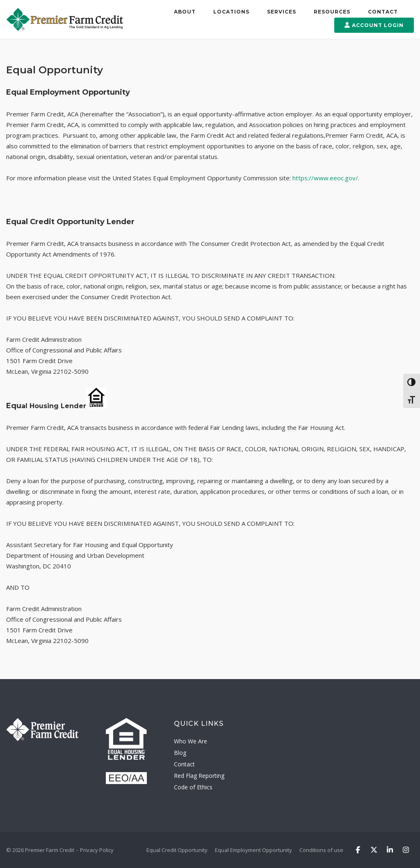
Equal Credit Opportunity (177, 850)
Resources (332, 12)
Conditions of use (321, 850)
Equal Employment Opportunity (253, 850)
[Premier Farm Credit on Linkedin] (390, 850)
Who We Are (191, 741)
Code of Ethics (193, 787)
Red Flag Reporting (199, 776)
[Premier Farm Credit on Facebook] (358, 850)
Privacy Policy (97, 850)
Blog (180, 753)
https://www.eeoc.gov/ (324, 178)
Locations (231, 12)
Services (282, 12)
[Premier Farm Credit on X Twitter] (374, 850)
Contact (383, 12)
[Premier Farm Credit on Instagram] (406, 850)
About (185, 12)
